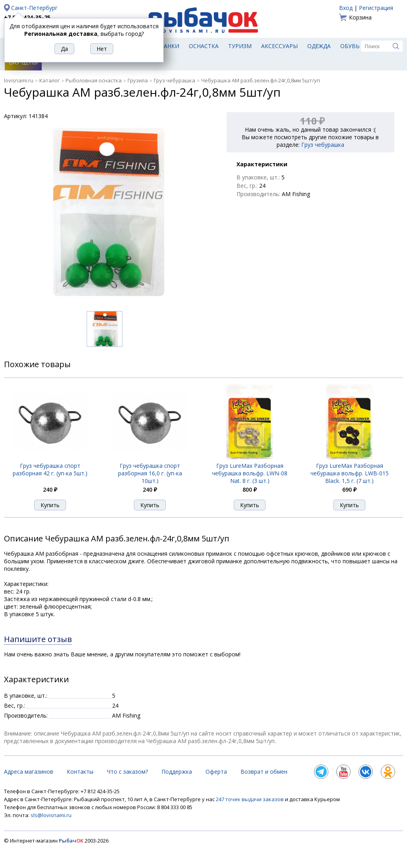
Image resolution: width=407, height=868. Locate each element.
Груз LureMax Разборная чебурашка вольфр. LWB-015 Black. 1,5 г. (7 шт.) (350, 473)
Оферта (216, 772)
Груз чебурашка (174, 80)
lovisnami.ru (19, 80)
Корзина (360, 17)
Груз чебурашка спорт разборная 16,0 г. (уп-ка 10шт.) (150, 473)
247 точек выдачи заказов (250, 799)
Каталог (49, 80)
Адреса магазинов (29, 772)
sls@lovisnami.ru (51, 815)
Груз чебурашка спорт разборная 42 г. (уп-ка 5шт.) (50, 469)
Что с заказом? (127, 772)
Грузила (138, 80)
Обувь (350, 46)
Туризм (240, 46)
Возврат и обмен (264, 772)
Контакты (80, 772)
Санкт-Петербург (34, 8)
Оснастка (204, 46)
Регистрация (376, 8)
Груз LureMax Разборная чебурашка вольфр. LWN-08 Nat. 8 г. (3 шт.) (250, 473)
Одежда (319, 46)
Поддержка (177, 772)
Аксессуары (279, 46)
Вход (346, 8)
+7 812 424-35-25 (27, 17)
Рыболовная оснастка (94, 80)
